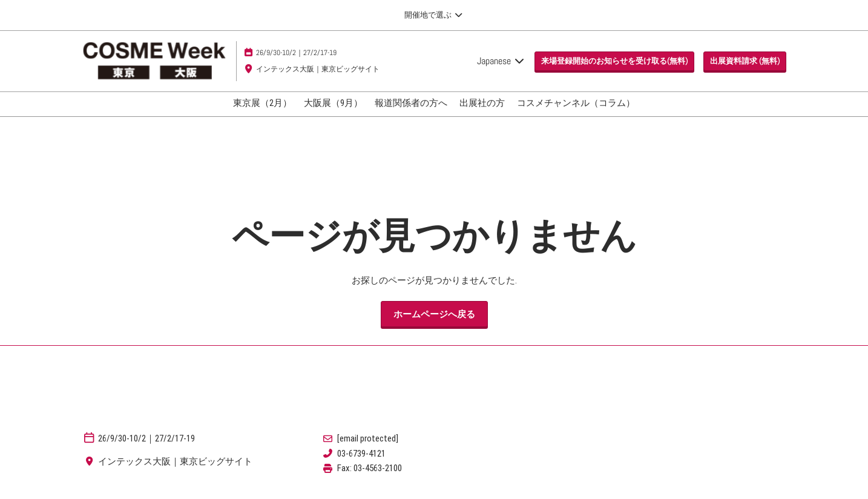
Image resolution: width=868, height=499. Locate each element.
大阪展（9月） (333, 103)
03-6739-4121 (361, 454)
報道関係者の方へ (411, 103)
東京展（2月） (262, 103)
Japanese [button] (501, 61)
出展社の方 (482, 103)
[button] (614, 61)
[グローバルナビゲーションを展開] (434, 15)
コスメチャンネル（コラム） (576, 103)
